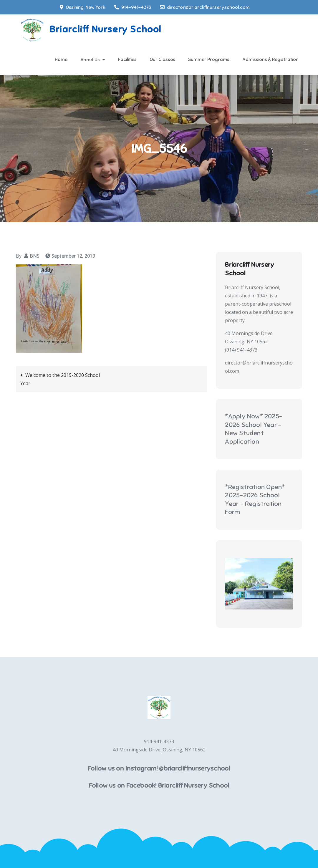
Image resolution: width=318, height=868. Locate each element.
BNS (35, 256)
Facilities (127, 59)
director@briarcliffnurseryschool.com (205, 7)
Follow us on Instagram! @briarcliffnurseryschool (159, 768)
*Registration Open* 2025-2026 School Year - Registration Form (255, 500)
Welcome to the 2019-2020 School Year (60, 379)
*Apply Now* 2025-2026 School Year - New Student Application (254, 429)
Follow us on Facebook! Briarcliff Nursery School (159, 785)
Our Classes (162, 59)
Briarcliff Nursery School (105, 29)
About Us (90, 60)
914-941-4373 (133, 7)
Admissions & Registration (270, 59)
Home (61, 59)
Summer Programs (209, 59)
